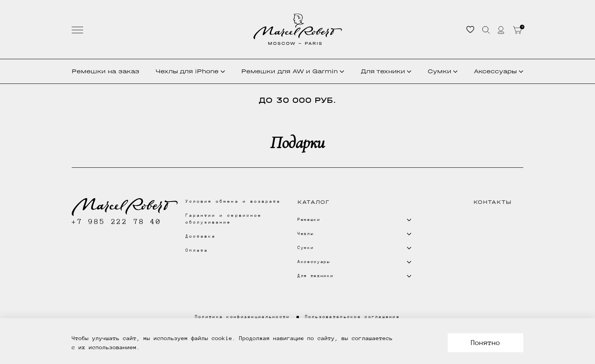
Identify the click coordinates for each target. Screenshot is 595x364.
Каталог (314, 202)
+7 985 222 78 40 (117, 221)
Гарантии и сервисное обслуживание (224, 219)
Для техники (386, 71)
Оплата (197, 250)
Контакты (493, 202)
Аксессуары (499, 71)
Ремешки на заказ (105, 71)
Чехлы (190, 71)
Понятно (486, 343)
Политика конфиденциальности (243, 317)
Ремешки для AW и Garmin (293, 71)
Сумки (443, 71)
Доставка (201, 236)
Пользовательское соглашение (353, 317)
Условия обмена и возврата (233, 201)
